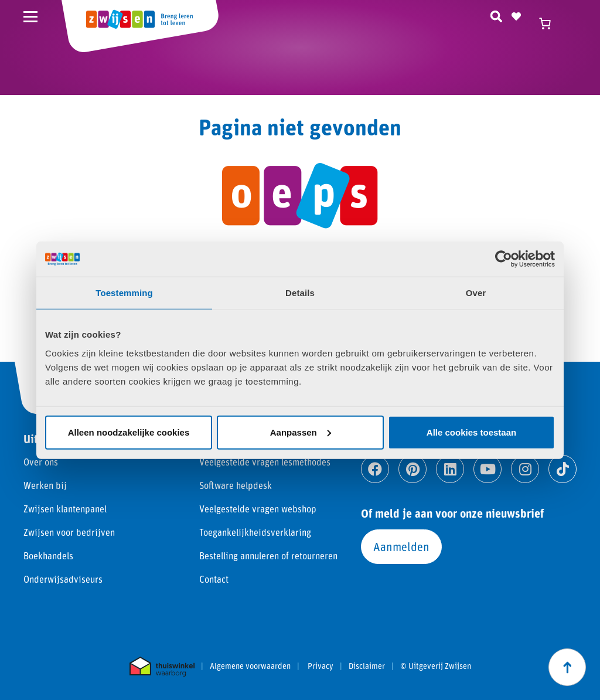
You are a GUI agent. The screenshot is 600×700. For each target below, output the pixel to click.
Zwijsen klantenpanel (65, 509)
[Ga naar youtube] (487, 469)
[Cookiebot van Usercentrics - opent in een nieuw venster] (504, 259)
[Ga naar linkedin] (450, 469)
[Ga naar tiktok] (562, 469)
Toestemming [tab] (124, 293)
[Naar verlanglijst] (516, 15)
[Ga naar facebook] (375, 469)
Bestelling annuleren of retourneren (268, 555)
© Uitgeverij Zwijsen (436, 666)
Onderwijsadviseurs (63, 579)
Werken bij (45, 485)
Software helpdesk (236, 485)
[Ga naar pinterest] (412, 469)
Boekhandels (48, 555)
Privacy (321, 666)
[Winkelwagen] (550, 23)
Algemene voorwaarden (250, 666)
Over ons (41, 462)
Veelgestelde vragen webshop (258, 509)
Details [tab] (300, 293)
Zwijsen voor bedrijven (69, 532)
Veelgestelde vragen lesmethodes (265, 462)
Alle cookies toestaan (471, 432)
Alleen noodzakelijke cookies (129, 432)
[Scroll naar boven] (567, 667)
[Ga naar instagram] (525, 469)
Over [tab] (476, 293)
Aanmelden (401, 546)
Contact (214, 579)
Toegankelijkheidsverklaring (255, 532)
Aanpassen (301, 432)
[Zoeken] (496, 15)
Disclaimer (367, 666)
